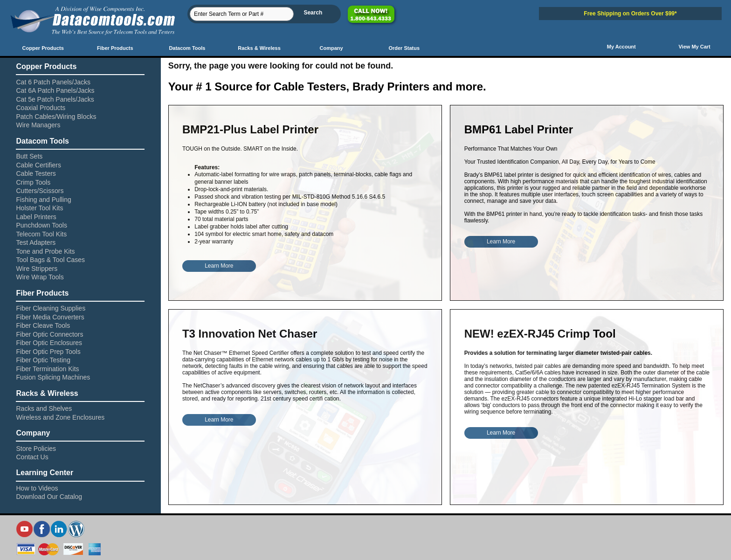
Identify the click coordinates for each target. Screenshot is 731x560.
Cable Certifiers (38, 165)
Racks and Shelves (44, 408)
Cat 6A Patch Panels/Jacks (55, 90)
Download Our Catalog (49, 497)
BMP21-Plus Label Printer (250, 129)
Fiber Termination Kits (47, 369)
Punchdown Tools (41, 225)
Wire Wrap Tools (40, 277)
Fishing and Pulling (43, 200)
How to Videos (37, 488)
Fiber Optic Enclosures (49, 343)
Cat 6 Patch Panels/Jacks (53, 82)
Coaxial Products (41, 108)
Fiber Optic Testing (43, 360)
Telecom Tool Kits (41, 234)
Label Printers (36, 217)
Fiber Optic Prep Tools (48, 352)
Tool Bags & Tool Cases (50, 260)
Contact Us (32, 457)
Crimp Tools (33, 182)
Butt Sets (29, 156)
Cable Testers (36, 173)
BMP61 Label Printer (519, 129)
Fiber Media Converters (50, 317)
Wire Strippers (37, 269)
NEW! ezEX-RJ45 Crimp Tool (540, 334)
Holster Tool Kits (39, 208)
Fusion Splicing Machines (53, 377)
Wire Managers (38, 125)
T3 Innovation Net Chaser (250, 334)
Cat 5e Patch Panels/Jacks (55, 99)
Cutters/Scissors (40, 191)
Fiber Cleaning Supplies (51, 308)
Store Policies (36, 449)
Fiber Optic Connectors (49, 334)
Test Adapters (36, 242)
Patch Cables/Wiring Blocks (56, 117)
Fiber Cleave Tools (43, 325)
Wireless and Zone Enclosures (60, 417)
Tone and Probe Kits (45, 251)
